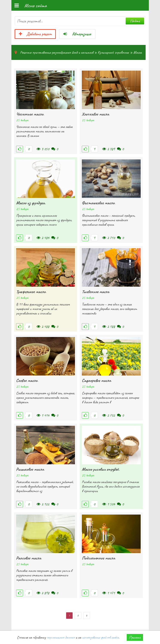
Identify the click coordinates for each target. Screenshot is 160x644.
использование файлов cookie (100, 637)
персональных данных (61, 637)
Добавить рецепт (35, 34)
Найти (135, 21)
